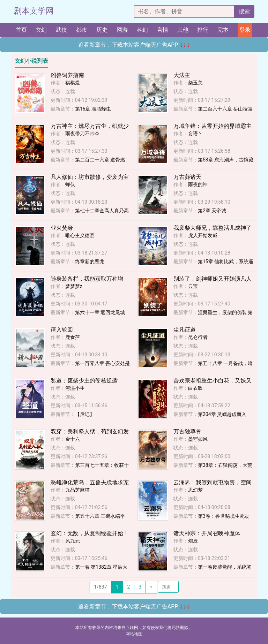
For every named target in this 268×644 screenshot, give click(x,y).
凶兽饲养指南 (67, 75)
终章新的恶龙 (90, 262)
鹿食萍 (73, 337)
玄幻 (41, 30)
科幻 (142, 30)
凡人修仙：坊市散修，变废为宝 (90, 177)
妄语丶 (195, 134)
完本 (223, 30)
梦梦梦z (74, 286)
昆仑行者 (198, 337)
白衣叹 (195, 388)
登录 (245, 30)
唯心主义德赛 (80, 235)
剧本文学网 (34, 11)
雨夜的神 (198, 184)
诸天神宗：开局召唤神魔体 (207, 533)
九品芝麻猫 (77, 490)
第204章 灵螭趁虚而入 (222, 414)
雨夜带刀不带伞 (82, 134)
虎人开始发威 (203, 235)
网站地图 (134, 634)
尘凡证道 (185, 330)
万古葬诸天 (187, 177)
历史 (102, 30)
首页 (21, 30)
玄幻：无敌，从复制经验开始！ (90, 533)
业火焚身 (62, 228)
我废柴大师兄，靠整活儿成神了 (213, 228)
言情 (163, 30)
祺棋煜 (73, 83)
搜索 (244, 11)
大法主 (182, 75)
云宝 (193, 286)
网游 (122, 30)
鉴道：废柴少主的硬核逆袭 (84, 381)
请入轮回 (62, 330)
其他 (183, 30)
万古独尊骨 (187, 431)
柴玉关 (195, 83)
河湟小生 (75, 388)
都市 (82, 30)
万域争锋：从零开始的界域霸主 (213, 126)
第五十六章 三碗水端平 (100, 516)
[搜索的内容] (184, 12)
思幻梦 (195, 490)
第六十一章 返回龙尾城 (100, 312)
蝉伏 (70, 184)
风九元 (73, 541)
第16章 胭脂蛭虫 (93, 109)
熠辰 (193, 541)
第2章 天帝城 (212, 211)
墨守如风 (198, 439)
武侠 (61, 30)
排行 (203, 30)
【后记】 (85, 414)
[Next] (151, 587)
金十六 (73, 439)
